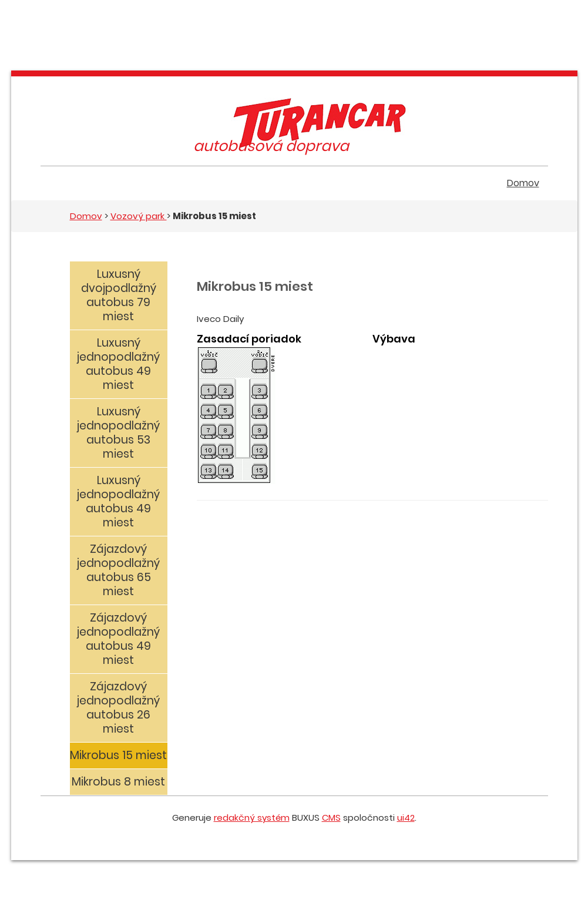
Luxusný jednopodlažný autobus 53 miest (118, 433)
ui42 (406, 818)
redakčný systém (252, 818)
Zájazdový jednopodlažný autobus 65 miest (118, 570)
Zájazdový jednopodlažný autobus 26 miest (118, 708)
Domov (523, 183)
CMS (331, 818)
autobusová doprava (271, 146)
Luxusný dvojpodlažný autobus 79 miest (119, 295)
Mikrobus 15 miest (118, 755)
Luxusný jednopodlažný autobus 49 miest (118, 364)
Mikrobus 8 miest (118, 782)
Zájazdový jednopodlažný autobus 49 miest (118, 639)
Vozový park (139, 216)
